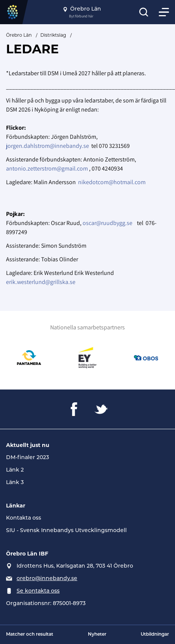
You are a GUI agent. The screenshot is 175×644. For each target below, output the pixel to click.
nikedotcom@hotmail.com (112, 182)
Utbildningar (155, 635)
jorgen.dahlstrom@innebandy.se (48, 146)
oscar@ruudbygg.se (107, 223)
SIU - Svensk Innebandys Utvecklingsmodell (66, 531)
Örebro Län (19, 35)
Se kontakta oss (38, 591)
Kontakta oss (24, 518)
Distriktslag (53, 35)
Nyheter (97, 635)
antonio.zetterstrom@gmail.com (47, 168)
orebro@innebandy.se (47, 579)
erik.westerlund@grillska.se (41, 282)
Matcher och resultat (30, 635)
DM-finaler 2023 (28, 458)
